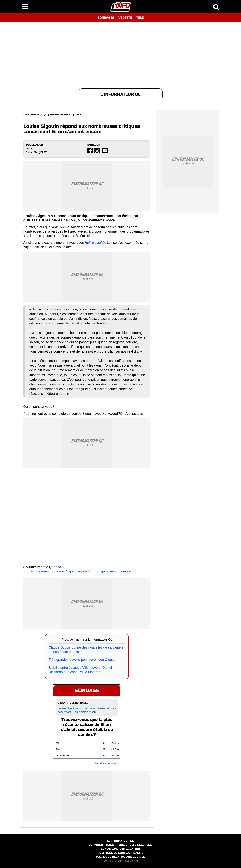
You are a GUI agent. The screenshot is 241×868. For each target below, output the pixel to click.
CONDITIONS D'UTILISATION (121, 849)
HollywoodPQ (95, 243)
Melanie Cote (33, 149)
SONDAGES (106, 18)
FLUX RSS (108, 861)
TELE (140, 18)
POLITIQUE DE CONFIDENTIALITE (121, 853)
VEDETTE (125, 18)
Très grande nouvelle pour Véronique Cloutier (83, 660)
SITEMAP (119, 861)
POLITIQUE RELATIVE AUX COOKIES (121, 857)
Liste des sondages (105, 763)
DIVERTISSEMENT (61, 115)
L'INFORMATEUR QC (35, 115)
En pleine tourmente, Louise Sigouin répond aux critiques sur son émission (79, 571)
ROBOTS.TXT (132, 861)
